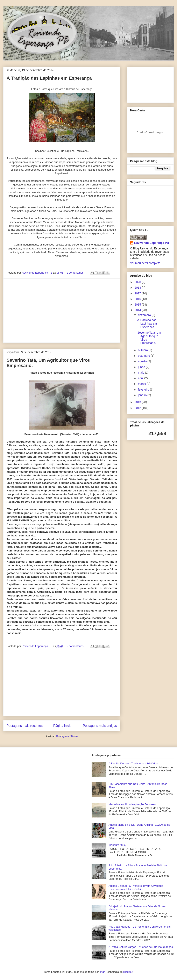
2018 (138, 288)
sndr (102, 972)
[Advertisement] (62, 311)
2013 (138, 402)
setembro (144, 356)
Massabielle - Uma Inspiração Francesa (132, 804)
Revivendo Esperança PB (152, 243)
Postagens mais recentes (25, 726)
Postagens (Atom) (67, 736)
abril (141, 378)
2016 (138, 299)
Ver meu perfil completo (145, 263)
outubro (143, 350)
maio (141, 373)
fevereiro (144, 390)
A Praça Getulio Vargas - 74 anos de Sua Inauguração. (141, 947)
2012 (138, 408)
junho (142, 367)
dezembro (145, 315)
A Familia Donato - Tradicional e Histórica (133, 763)
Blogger (128, 972)
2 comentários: (76, 273)
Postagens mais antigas (100, 726)
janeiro (143, 395)
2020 (138, 282)
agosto (143, 361)
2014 (138, 310)
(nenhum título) (117, 845)
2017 (138, 293)
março (142, 384)
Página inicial (63, 726)
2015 (138, 305)
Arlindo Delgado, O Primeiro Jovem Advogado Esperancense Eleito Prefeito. (136, 887)
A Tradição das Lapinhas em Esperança (49, 78)
